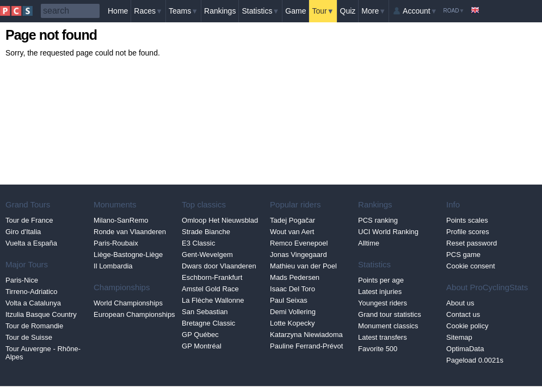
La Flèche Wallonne (213, 300)
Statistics (260, 11)
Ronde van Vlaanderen (130, 232)
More (374, 11)
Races (148, 11)
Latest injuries (380, 292)
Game (295, 11)
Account (420, 11)
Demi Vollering (293, 312)
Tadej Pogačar (292, 220)
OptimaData (465, 349)
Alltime (369, 243)
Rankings (220, 11)
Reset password (472, 243)
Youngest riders (383, 303)
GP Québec (200, 335)
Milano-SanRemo (121, 220)
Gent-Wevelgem (207, 255)
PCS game (463, 255)
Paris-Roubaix (116, 243)
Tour (323, 11)
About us (460, 303)
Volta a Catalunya (33, 303)
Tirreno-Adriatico (32, 292)
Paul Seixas (289, 300)
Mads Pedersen (295, 277)
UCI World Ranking (388, 232)
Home (118, 11)
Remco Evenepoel (299, 243)
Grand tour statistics (390, 314)
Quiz (348, 11)
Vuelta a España (31, 243)
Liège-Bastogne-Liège (128, 255)
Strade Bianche (206, 232)
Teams (183, 11)
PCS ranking (378, 220)
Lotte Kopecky (292, 323)
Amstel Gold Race (210, 289)
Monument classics (388, 326)
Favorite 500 (378, 349)
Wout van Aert (292, 232)
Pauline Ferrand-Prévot (306, 346)
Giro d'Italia (23, 232)
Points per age (381, 280)
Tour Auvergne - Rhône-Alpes (43, 353)
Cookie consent (471, 266)
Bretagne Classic (208, 323)
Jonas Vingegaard (298, 255)
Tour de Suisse (29, 337)
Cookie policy (467, 326)
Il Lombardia (113, 266)
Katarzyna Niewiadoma (306, 335)
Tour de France (29, 220)
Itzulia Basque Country (41, 314)
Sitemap (459, 337)
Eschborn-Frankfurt (212, 277)
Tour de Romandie (34, 326)
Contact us (463, 314)
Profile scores (468, 232)
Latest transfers (383, 337)
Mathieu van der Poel (303, 266)
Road (454, 11)
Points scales (467, 220)
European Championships (134, 314)
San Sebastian (205, 312)
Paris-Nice (22, 280)
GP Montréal (202, 346)
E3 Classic (198, 243)
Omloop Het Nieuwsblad (220, 220)
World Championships (128, 303)
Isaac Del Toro (292, 289)
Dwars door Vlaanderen (219, 266)
